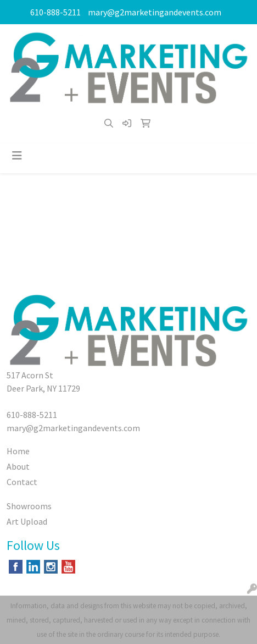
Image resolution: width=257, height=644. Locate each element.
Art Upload (27, 521)
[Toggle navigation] (17, 156)
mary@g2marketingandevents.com (155, 12)
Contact (22, 482)
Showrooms (29, 506)
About (18, 466)
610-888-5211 (55, 12)
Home (18, 451)
